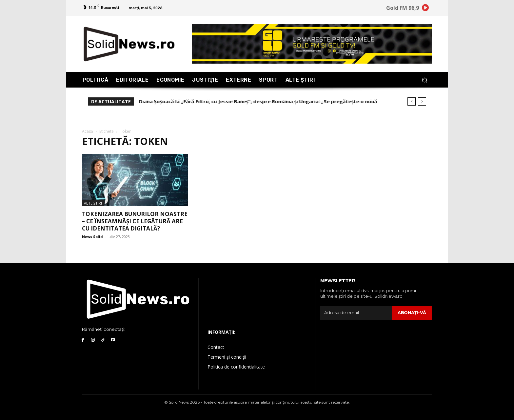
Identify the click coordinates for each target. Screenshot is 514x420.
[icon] (425, 9)
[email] (356, 313)
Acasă (88, 131)
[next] (422, 101)
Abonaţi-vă (412, 312)
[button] (424, 80)
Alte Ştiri (93, 203)
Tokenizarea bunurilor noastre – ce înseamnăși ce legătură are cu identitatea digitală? (135, 221)
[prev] (412, 101)
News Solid (92, 237)
